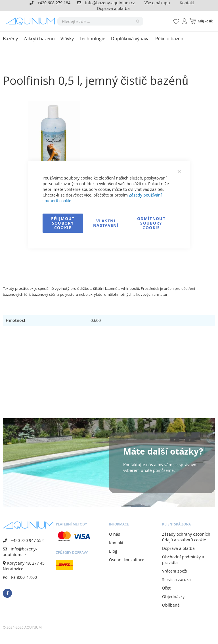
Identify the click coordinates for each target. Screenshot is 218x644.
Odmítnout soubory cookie (151, 223)
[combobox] (100, 21)
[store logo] (32, 21)
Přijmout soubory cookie (63, 223)
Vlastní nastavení (106, 223)
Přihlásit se (182, 18)
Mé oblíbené (175, 18)
